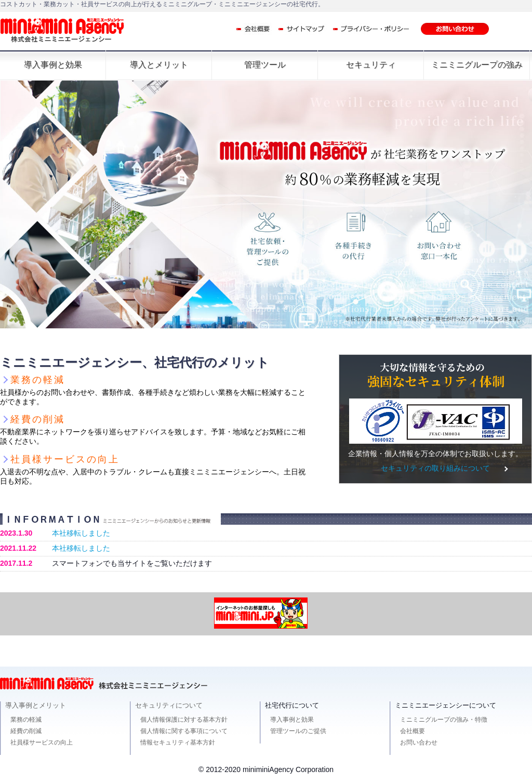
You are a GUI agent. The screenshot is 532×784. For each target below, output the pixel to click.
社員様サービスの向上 (42, 742)
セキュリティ (371, 65)
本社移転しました (81, 533)
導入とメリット (159, 65)
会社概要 (413, 731)
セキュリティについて (169, 706)
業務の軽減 (26, 720)
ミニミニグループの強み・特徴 (444, 720)
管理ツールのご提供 (298, 731)
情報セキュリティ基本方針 (178, 742)
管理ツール (265, 65)
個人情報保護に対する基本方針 (184, 720)
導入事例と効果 (53, 65)
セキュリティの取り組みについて (435, 468)
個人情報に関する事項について (184, 731)
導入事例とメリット (36, 706)
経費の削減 (26, 731)
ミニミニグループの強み (477, 65)
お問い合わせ (419, 742)
